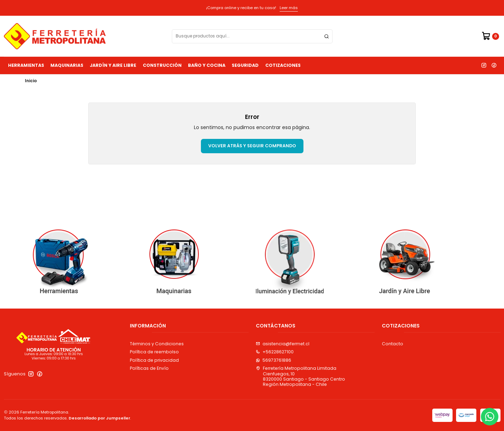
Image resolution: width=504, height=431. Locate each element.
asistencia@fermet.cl (283, 344)
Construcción (162, 65)
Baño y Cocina (207, 65)
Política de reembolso (154, 352)
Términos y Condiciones (157, 344)
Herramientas (26, 65)
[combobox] (252, 36)
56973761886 (274, 360)
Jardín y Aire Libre (113, 65)
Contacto (393, 344)
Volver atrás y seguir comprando (252, 146)
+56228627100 (275, 352)
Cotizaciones (283, 65)
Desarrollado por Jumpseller (99, 418)
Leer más (289, 8)
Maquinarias (67, 65)
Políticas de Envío (149, 368)
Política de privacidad (154, 360)
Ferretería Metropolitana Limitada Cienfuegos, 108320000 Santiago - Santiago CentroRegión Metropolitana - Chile (300, 376)
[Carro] (490, 36)
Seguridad (245, 65)
